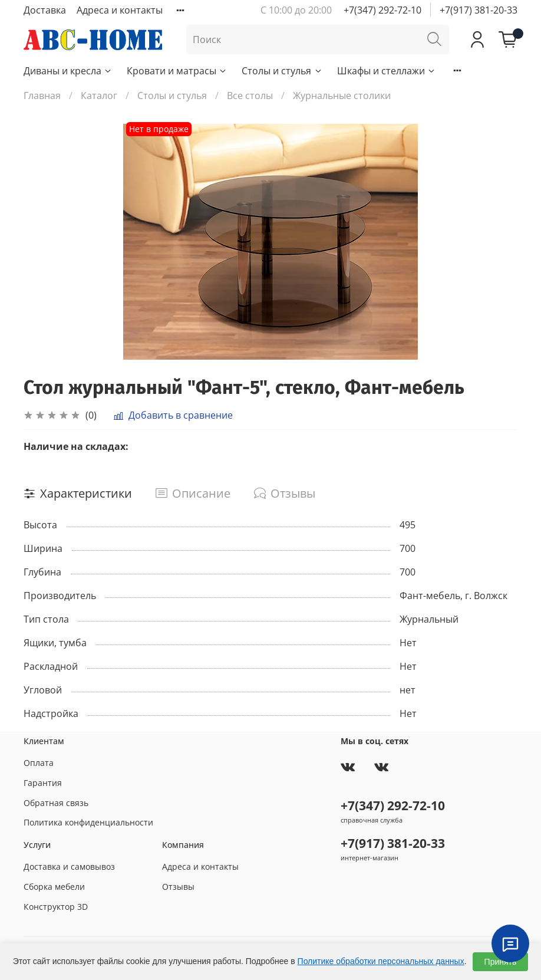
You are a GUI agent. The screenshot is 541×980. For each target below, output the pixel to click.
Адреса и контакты (120, 10)
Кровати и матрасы (177, 71)
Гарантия (43, 783)
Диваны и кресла (68, 71)
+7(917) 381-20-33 (479, 10)
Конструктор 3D (56, 907)
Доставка (45, 10)
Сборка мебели (54, 887)
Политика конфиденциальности (88, 822)
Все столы (250, 96)
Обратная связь (56, 803)
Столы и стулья (282, 71)
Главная (42, 96)
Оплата (39, 763)
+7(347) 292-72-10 (382, 10)
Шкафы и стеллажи (387, 71)
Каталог (99, 96)
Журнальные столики (342, 96)
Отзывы (178, 887)
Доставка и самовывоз (69, 866)
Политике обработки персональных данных (381, 961)
